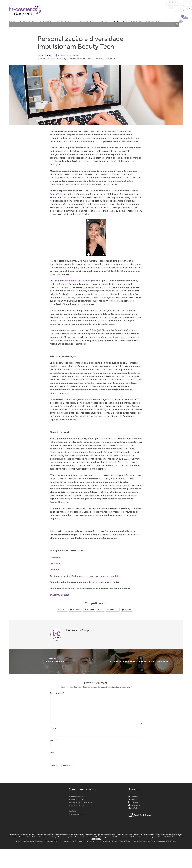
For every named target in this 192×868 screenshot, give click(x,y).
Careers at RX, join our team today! (139, 841)
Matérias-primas (27, 22)
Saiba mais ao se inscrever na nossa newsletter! (97, 576)
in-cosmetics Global (77, 797)
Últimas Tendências (86, 22)
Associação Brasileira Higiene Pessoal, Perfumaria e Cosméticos (88, 456)
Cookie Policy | (59, 841)
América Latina (119, 22)
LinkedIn (54, 570)
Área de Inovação (61, 59)
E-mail (53, 741)
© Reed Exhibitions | (23, 841)
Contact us (122, 841)
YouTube (135, 808)
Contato (72, 811)
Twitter (134, 800)
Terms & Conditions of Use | (109, 841)
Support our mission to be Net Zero (164, 841)
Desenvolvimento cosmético (82, 59)
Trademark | (50, 841)
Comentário (57, 693)
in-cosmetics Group (69, 55)
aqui (115, 538)
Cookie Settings (70, 841)
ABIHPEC (127, 456)
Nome (53, 729)
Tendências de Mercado (106, 59)
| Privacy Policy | (81, 841)
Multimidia (136, 22)
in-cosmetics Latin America (80, 802)
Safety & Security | (93, 841)
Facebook (55, 563)
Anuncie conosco (154, 22)
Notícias (104, 22)
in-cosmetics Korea (77, 800)
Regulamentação (64, 22)
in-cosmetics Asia (76, 805)
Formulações (46, 22)
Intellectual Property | (38, 841)
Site (52, 752)
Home (12, 22)
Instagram (55, 557)
